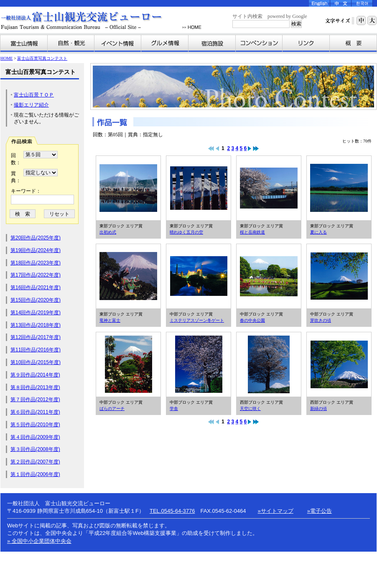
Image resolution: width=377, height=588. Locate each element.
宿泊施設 (212, 43)
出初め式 (128, 188)
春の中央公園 (269, 276)
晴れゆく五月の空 (199, 188)
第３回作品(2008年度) (35, 449)
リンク (306, 43)
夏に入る (339, 188)
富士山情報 (24, 43)
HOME (192, 27)
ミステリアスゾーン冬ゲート (199, 276)
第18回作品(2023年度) (36, 263)
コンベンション (259, 43)
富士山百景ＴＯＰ (34, 95)
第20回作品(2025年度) (36, 238)
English (320, 3)
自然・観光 (71, 43)
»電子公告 (320, 511)
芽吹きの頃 (339, 276)
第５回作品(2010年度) (35, 425)
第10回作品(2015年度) (36, 362)
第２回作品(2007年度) (35, 462)
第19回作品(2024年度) (36, 250)
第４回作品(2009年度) (35, 437)
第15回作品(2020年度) (36, 300)
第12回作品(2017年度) (36, 337)
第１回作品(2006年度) (35, 474)
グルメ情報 (165, 43)
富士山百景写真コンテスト (42, 58)
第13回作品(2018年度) (36, 325)
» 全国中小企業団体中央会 (39, 541)
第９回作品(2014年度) (35, 375)
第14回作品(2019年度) (36, 313)
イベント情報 (118, 43)
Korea (362, 3)
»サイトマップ (276, 511)
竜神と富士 (128, 276)
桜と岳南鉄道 (269, 188)
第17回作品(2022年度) (36, 275)
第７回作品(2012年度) (35, 400)
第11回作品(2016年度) (36, 350)
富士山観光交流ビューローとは (353, 43)
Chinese (341, 3)
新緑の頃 (339, 364)
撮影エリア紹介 (31, 105)
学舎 (199, 364)
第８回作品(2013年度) (35, 387)
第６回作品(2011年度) (35, 412)
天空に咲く (269, 364)
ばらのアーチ (128, 364)
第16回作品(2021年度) (36, 288)
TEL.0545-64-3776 (172, 511)
